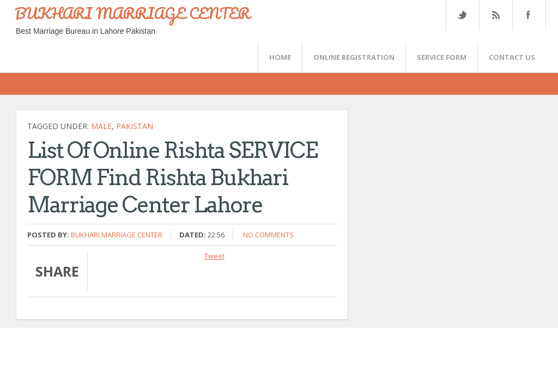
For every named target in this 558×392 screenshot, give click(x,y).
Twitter (462, 15)
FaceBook (527, 15)
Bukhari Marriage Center (117, 235)
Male (101, 126)
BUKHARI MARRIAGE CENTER (132, 13)
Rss (495, 15)
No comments (268, 235)
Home (280, 57)
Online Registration (354, 57)
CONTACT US (512, 57)
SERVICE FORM (442, 57)
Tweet (214, 256)
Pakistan (135, 126)
